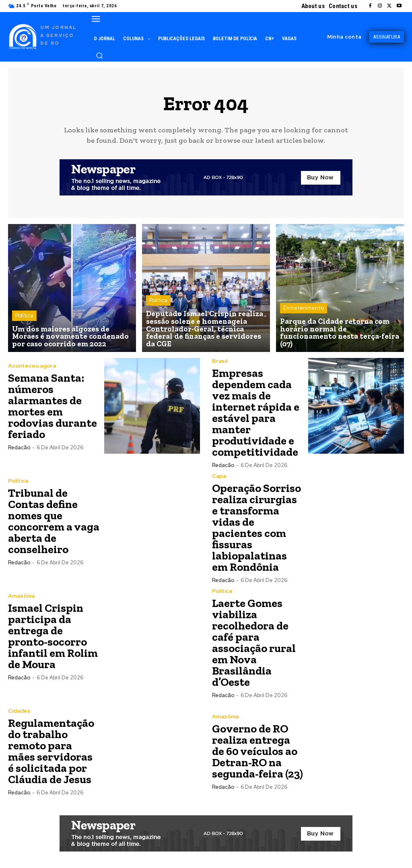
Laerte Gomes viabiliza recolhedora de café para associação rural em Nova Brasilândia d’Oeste (254, 643)
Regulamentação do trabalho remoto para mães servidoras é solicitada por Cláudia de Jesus (51, 751)
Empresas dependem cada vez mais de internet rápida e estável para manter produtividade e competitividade (256, 412)
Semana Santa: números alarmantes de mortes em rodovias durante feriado (53, 406)
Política (24, 317)
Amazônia (21, 596)
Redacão (19, 447)
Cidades (19, 711)
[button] (99, 56)
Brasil (220, 361)
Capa (219, 476)
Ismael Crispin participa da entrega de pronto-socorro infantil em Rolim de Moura (53, 636)
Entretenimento (304, 317)
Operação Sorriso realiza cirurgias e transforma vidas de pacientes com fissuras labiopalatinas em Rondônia (256, 528)
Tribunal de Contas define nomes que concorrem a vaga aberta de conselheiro (54, 521)
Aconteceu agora (32, 366)
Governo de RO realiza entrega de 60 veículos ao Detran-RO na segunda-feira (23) (257, 751)
